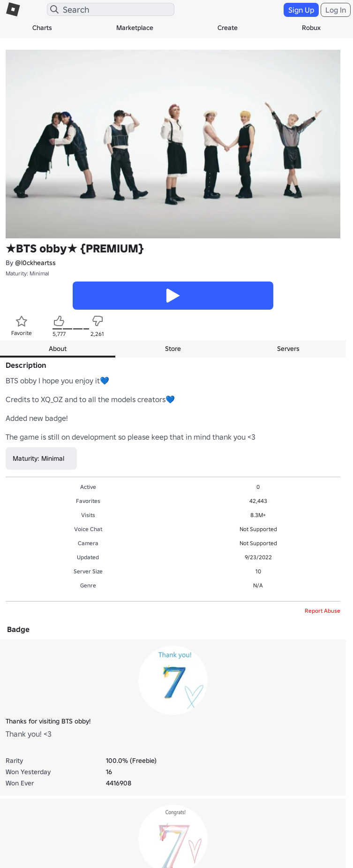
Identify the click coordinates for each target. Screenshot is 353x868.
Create (228, 28)
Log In (336, 10)
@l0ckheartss (35, 263)
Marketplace (135, 28)
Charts (42, 28)
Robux (311, 28)
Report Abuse (323, 611)
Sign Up (301, 10)
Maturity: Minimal (27, 273)
